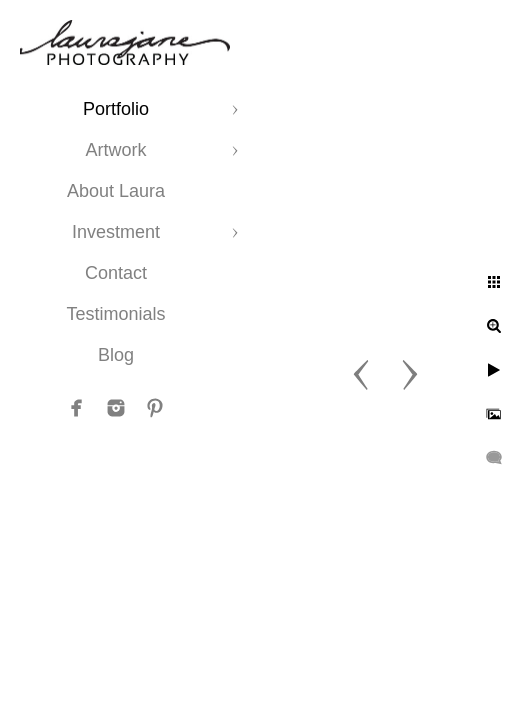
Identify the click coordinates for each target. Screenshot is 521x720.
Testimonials (115, 314)
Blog (116, 355)
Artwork (115, 150)
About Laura (116, 191)
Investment (116, 232)
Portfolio (116, 109)
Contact (116, 273)
